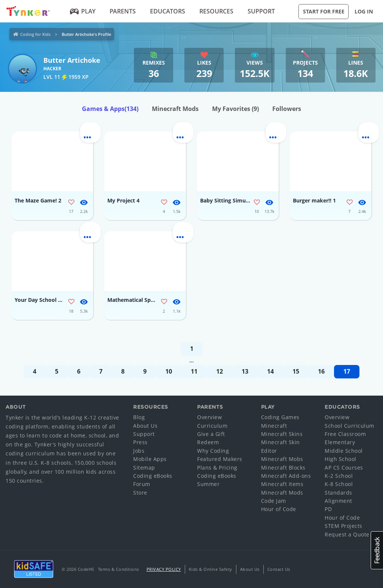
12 (220, 371)
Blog (139, 417)
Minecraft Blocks (283, 468)
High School (341, 459)
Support (261, 11)
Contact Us (279, 569)
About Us (145, 426)
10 (169, 371)
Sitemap (144, 468)
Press (140, 442)
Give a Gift (211, 434)
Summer (208, 484)
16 (321, 371)
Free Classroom (345, 434)
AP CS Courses (344, 468)
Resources (216, 11)
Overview (209, 417)
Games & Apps (110, 109)
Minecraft (274, 426)
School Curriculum (350, 426)
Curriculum (212, 426)
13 (245, 371)
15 (296, 371)
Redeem (208, 442)
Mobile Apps (150, 459)
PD (328, 509)
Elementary (340, 442)
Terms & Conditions (119, 569)
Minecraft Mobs (282, 459)
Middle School (344, 451)
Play (83, 11)
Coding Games (280, 417)
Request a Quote (347, 534)
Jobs (139, 451)
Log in (364, 11)
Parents (123, 11)
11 (194, 371)
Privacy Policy (164, 569)
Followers (287, 109)
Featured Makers (220, 459)
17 (347, 371)
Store (140, 493)
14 (270, 371)
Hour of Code (279, 509)
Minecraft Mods (175, 109)
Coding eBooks (153, 476)
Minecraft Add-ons (286, 476)
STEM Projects (344, 526)
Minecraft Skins (282, 434)
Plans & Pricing (217, 468)
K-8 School (339, 484)
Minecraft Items (282, 484)
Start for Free (324, 11)
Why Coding (213, 451)
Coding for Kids (35, 34)
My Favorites (235, 109)
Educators (168, 11)
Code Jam (274, 501)
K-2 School (339, 476)
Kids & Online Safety (211, 569)
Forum (142, 484)
